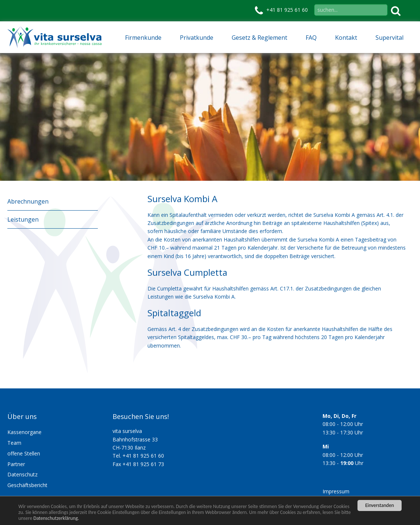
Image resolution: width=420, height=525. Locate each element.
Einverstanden (380, 505)
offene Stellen (24, 453)
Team (14, 443)
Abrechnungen (28, 201)
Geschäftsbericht (27, 485)
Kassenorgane (24, 432)
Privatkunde (197, 38)
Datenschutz (22, 474)
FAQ (311, 38)
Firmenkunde (143, 38)
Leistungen (23, 219)
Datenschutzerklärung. (56, 518)
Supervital (389, 38)
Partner (16, 464)
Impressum (336, 491)
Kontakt (346, 38)
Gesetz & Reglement (259, 38)
